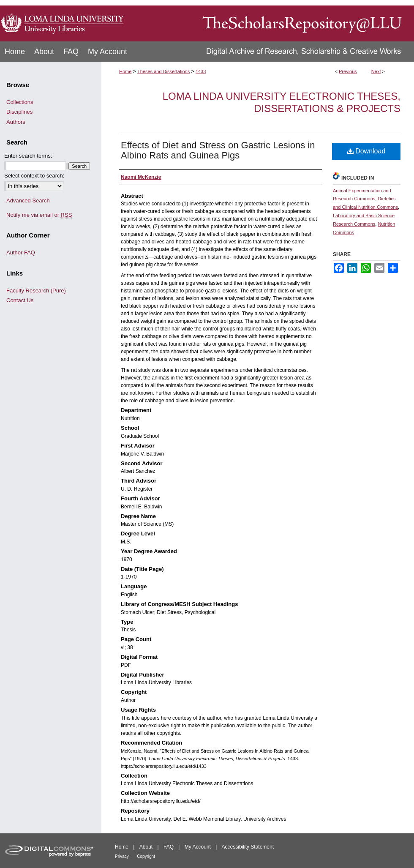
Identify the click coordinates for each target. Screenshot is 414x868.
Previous (348, 71)
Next (376, 71)
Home (125, 71)
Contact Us (20, 300)
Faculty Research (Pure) (36, 291)
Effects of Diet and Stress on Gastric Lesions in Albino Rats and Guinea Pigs (218, 150)
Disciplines (19, 112)
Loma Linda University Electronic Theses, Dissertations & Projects (282, 102)
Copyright (146, 856)
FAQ (169, 847)
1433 (201, 71)
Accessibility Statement (248, 847)
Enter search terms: (28, 156)
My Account (198, 847)
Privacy (122, 856)
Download (366, 151)
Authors (16, 122)
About (146, 847)
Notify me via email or (39, 215)
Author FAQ (21, 252)
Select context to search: (34, 176)
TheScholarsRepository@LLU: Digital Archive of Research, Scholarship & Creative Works (270, 21)
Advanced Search (28, 201)
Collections (20, 102)
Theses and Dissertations (163, 71)
